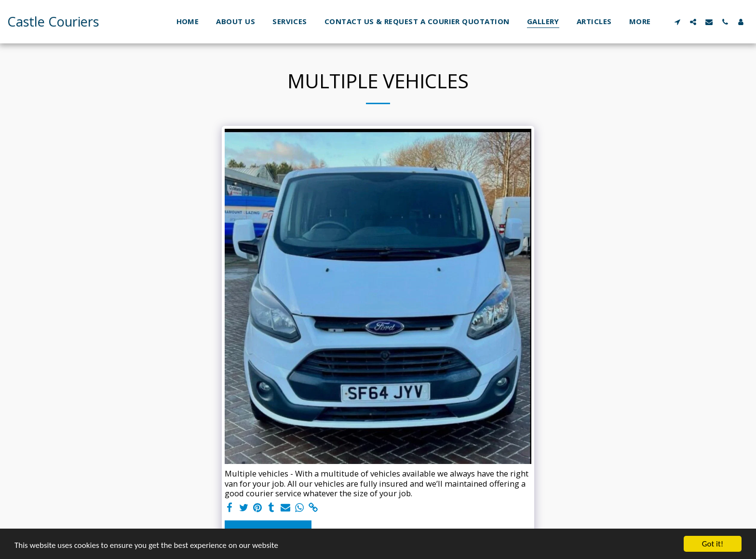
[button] (677, 22)
